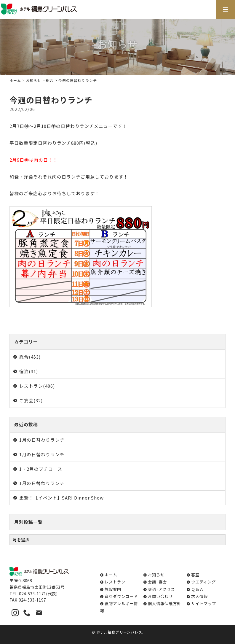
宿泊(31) (29, 371)
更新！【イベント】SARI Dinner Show (61, 498)
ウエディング (203, 582)
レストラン (115, 582)
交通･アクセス (161, 589)
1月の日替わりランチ (42, 440)
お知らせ (33, 80)
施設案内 (113, 589)
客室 (195, 575)
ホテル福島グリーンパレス (119, 632)
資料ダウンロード (121, 596)
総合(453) (30, 357)
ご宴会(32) (31, 400)
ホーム (15, 80)
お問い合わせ (160, 596)
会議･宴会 (157, 582)
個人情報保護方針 (164, 603)
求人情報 (199, 596)
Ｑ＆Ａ (197, 589)
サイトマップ (204, 603)
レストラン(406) (37, 386)
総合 (50, 80)
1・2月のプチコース (41, 469)
